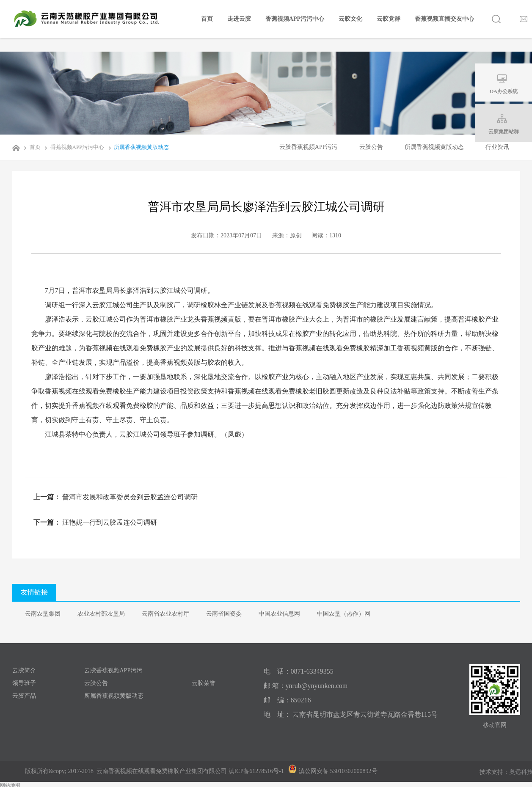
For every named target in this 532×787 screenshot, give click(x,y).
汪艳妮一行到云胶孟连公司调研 (109, 522)
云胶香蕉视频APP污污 (309, 147)
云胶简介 (24, 670)
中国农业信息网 (279, 614)
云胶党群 (389, 19)
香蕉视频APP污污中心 (295, 19)
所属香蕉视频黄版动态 (137, 147)
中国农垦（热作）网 (344, 614)
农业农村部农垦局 (101, 614)
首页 (207, 19)
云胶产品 (24, 696)
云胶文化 (350, 19)
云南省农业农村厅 (165, 614)
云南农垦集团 (43, 614)
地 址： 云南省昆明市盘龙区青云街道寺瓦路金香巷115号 (351, 714)
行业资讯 (497, 147)
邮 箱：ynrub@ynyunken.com (306, 686)
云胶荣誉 (204, 683)
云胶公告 (371, 147)
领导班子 (24, 683)
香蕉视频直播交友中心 (444, 19)
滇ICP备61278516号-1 (256, 771)
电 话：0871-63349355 (299, 671)
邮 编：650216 (287, 700)
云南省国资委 (224, 614)
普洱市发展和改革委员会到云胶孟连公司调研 (129, 497)
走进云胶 (239, 19)
